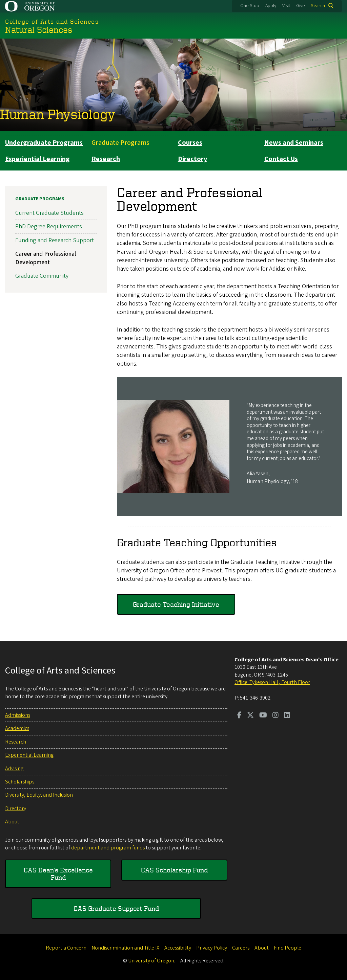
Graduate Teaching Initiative (176, 604)
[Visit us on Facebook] (239, 716)
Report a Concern (66, 948)
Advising (14, 769)
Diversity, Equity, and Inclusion (39, 795)
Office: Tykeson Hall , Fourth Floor (272, 682)
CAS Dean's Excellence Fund (58, 874)
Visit (286, 6)
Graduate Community (42, 276)
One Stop (250, 6)
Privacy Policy (212, 948)
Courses (190, 143)
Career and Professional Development (46, 258)
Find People (288, 948)
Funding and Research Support (55, 240)
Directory (192, 159)
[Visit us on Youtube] (263, 716)
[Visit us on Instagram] (275, 716)
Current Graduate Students (49, 213)
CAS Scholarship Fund (174, 870)
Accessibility (178, 948)
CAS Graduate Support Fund (116, 908)
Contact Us (281, 159)
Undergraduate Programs (44, 143)
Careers (241, 948)
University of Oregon (151, 961)
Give (301, 6)
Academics (17, 728)
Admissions (18, 715)
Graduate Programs (120, 143)
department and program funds (108, 848)
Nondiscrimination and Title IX (125, 948)
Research (106, 159)
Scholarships (20, 782)
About (12, 822)
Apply (271, 6)
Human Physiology (58, 114)
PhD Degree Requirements (49, 226)
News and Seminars (294, 143)
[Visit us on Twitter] (250, 716)
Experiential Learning (37, 159)
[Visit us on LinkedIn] (287, 716)
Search (318, 6)
